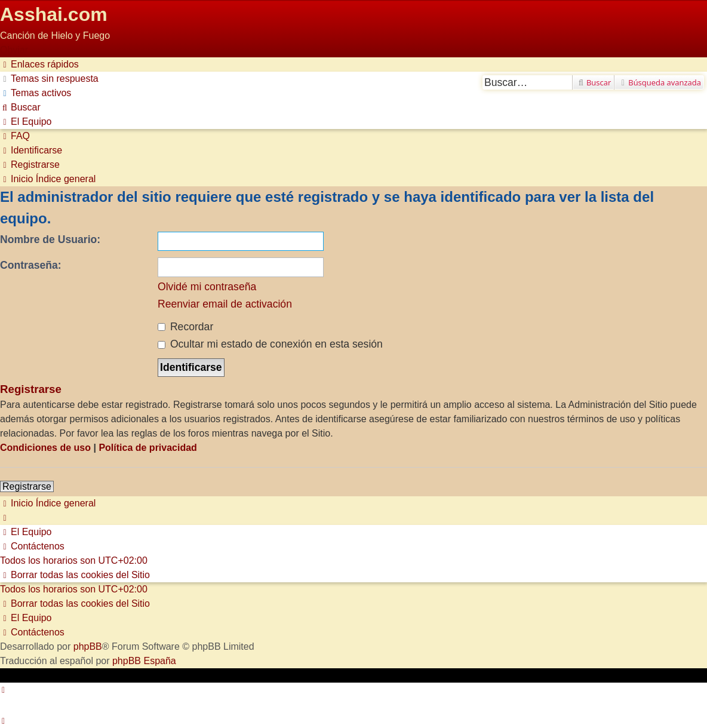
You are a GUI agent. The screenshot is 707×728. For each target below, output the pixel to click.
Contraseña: (31, 265)
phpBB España (144, 661)
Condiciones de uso (45, 448)
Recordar (185, 327)
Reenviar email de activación (225, 304)
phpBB (88, 646)
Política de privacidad (148, 448)
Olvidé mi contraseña (207, 287)
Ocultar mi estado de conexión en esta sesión (270, 344)
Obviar (14, 50)
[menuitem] (49, 79)
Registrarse (27, 486)
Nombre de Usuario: (50, 239)
